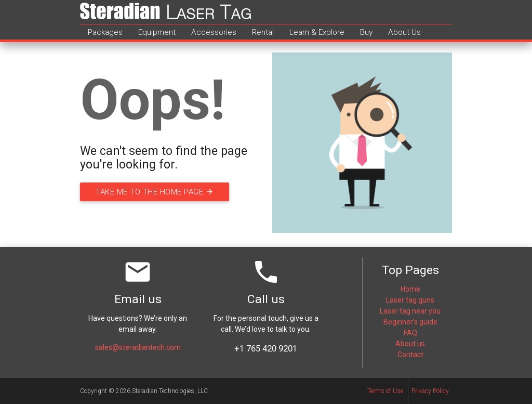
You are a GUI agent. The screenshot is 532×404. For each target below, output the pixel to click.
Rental (263, 32)
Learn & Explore (317, 32)
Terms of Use (385, 391)
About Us (404, 32)
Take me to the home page (156, 192)
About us (410, 344)
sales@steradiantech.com (138, 347)
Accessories (214, 32)
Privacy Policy (430, 391)
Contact (410, 355)
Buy (366, 32)
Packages (105, 32)
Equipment (157, 32)
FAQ (410, 333)
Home (410, 289)
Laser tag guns (410, 300)
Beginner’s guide (410, 322)
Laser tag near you (410, 311)
